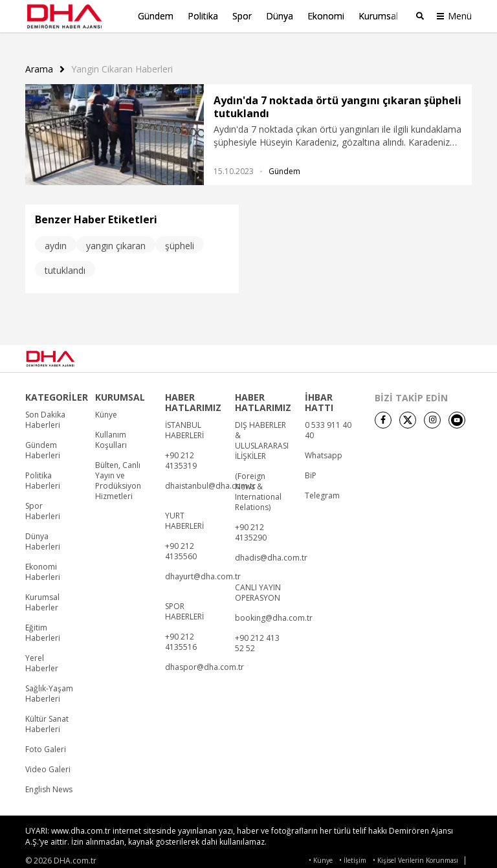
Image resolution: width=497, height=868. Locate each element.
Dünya (280, 16)
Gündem (156, 16)
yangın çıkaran (116, 239)
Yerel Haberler (42, 657)
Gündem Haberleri (43, 444)
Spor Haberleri (43, 505)
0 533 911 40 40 (328, 424)
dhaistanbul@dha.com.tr (210, 480)
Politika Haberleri (43, 474)
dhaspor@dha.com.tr (204, 661)
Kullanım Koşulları (111, 434)
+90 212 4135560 (181, 545)
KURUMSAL (120, 391)
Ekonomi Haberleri (43, 566)
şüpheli (180, 239)
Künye (106, 408)
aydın (56, 239)
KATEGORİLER (57, 391)
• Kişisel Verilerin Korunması (415, 854)
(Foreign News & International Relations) (258, 485)
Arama (39, 63)
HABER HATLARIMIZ (193, 396)
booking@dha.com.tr (274, 612)
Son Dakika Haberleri (45, 414)
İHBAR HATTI (319, 396)
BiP (311, 469)
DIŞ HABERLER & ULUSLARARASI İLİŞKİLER (262, 434)
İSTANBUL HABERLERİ (184, 424)
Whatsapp (324, 449)
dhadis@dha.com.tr (271, 551)
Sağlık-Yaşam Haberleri (49, 687)
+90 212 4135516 (181, 636)
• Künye (321, 854)
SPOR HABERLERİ (184, 605)
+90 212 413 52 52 (257, 637)
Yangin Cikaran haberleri (122, 63)
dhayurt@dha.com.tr (203, 570)
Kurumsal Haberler (42, 596)
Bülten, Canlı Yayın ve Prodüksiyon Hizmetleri (118, 474)
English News (49, 783)
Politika (203, 16)
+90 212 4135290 (251, 526)
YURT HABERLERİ (184, 515)
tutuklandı (65, 264)
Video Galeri (48, 763)
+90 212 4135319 (181, 454)
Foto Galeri (46, 743)
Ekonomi (326, 16)
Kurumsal (378, 16)
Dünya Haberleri (43, 535)
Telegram (322, 489)
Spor (242, 16)
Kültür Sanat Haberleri (47, 718)
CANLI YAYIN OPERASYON (258, 586)
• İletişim (353, 854)
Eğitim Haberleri (43, 627)
